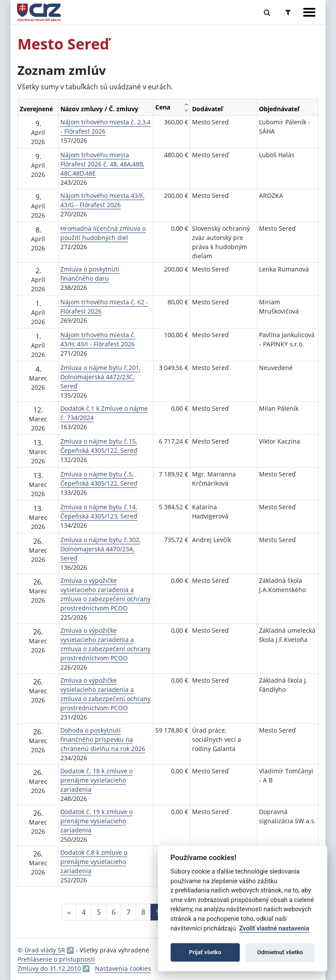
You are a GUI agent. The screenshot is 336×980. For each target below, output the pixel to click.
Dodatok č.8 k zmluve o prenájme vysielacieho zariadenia (94, 862)
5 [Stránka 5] (99, 912)
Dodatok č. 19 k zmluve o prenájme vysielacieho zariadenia (96, 821)
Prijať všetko (205, 952)
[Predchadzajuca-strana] (69, 912)
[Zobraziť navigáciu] (309, 12)
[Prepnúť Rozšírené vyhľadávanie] (288, 12)
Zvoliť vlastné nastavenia (274, 929)
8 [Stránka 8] (143, 912)
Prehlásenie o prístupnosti (56, 959)
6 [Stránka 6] (114, 912)
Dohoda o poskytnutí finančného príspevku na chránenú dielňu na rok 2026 (103, 739)
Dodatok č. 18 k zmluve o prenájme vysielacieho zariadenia (96, 780)
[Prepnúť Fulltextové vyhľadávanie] (267, 12)
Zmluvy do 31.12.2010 (49, 968)
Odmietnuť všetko (280, 952)
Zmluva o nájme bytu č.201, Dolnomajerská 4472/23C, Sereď (100, 377)
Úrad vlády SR (45, 950)
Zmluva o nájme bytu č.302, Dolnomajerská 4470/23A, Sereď (100, 549)
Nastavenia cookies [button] (123, 968)
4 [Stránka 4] (84, 912)
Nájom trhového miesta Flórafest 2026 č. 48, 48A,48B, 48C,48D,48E (102, 164)
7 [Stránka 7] (128, 912)
